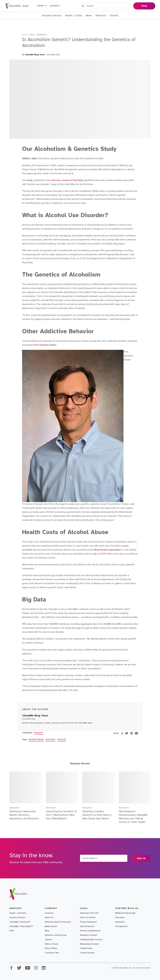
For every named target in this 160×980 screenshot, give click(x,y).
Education (120, 917)
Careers (48, 939)
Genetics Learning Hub (56, 935)
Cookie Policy (86, 948)
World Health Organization (107, 550)
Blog (47, 931)
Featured (62, 739)
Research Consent (89, 935)
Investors (49, 913)
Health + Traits (74, 15)
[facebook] (122, 733)
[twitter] (127, 733)
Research (101, 15)
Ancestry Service (52, 15)
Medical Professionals (125, 913)
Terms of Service (88, 917)
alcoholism (51, 739)
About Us (49, 917)
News (89, 15)
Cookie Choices (87, 953)
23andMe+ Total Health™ (21, 926)
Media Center (51, 926)
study (30, 180)
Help (127, 6)
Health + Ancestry (18, 913)
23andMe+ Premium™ (20, 922)
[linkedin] (132, 733)
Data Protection (87, 926)
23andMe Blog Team (35, 55)
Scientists (120, 922)
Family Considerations (90, 931)
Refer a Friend (52, 944)
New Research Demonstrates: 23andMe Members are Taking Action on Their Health (133, 817)
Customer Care (52, 953)
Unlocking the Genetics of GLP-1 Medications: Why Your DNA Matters (61, 815)
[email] (136, 733)
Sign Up (141, 858)
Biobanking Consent (89, 944)
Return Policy (51, 948)
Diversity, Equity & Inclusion (58, 922)
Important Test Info (89, 913)
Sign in (93, 6)
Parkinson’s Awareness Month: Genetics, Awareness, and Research (24, 815)
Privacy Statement (88, 922)
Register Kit (111, 6)
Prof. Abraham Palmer (45, 345)
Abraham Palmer (36, 739)
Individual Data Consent (91, 939)
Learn (55, 6)
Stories (114, 15)
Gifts (12, 931)
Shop (42, 6)
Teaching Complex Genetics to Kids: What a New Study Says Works (97, 815)
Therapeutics (121, 926)
